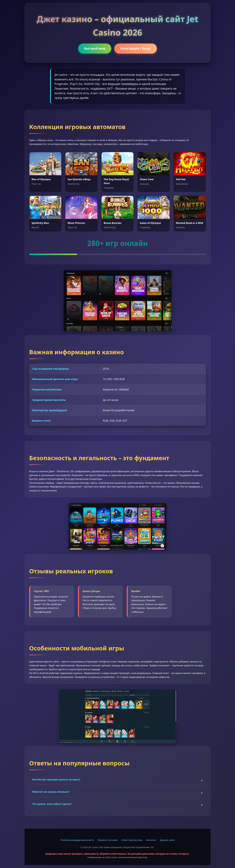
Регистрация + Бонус (136, 48)
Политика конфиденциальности (77, 840)
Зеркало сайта (167, 840)
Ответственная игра (132, 840)
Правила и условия (108, 840)
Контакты (151, 840)
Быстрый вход (95, 48)
